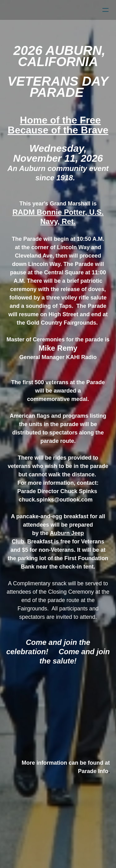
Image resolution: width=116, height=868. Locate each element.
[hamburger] (105, 10)
